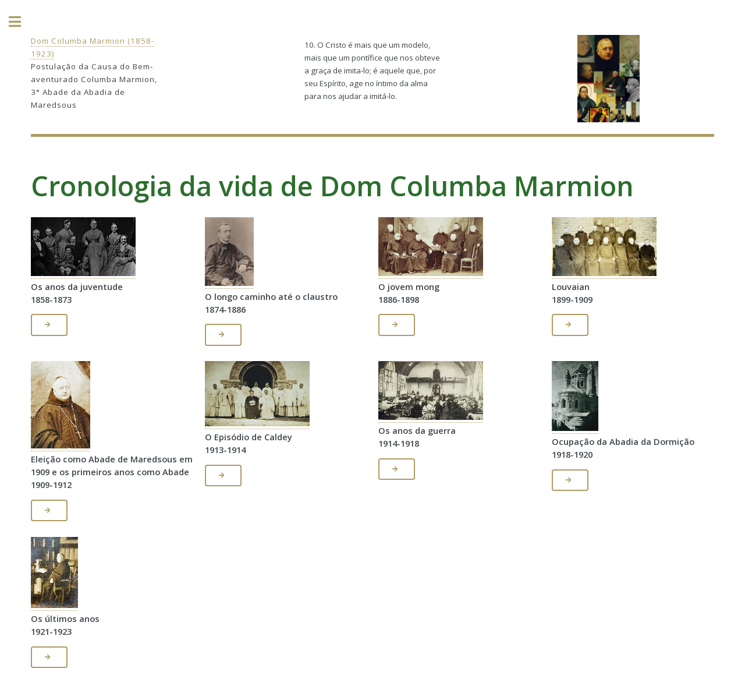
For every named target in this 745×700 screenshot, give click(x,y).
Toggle (21, 22)
